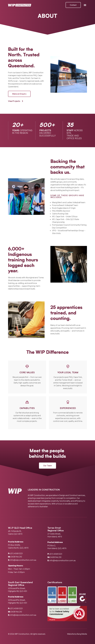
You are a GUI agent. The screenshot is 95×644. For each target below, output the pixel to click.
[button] (85, 5)
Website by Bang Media (77, 634)
